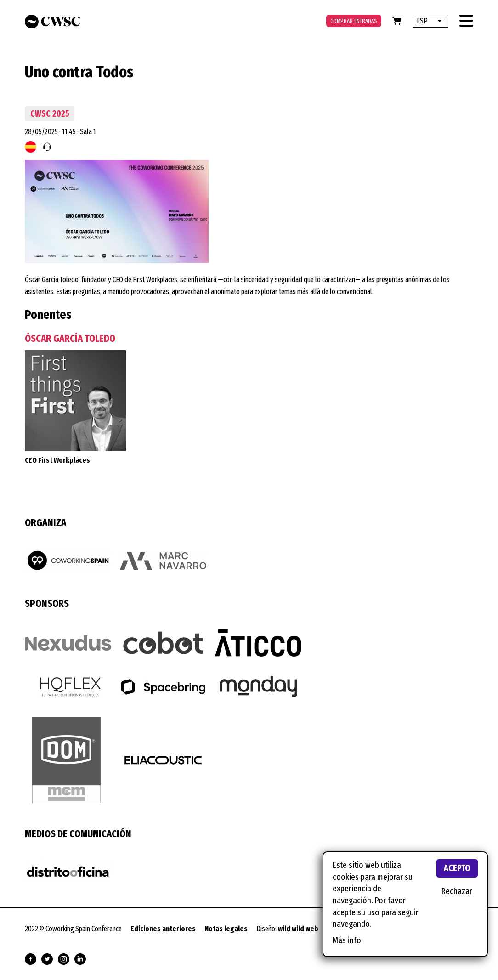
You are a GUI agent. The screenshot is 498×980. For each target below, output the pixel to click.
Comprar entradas (354, 21)
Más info (347, 940)
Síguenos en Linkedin (80, 959)
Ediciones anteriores (163, 929)
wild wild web (298, 929)
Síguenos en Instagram (64, 959)
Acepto (457, 868)
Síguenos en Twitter (47, 959)
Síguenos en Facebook (31, 959)
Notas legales (226, 929)
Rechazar (457, 891)
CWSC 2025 (50, 114)
